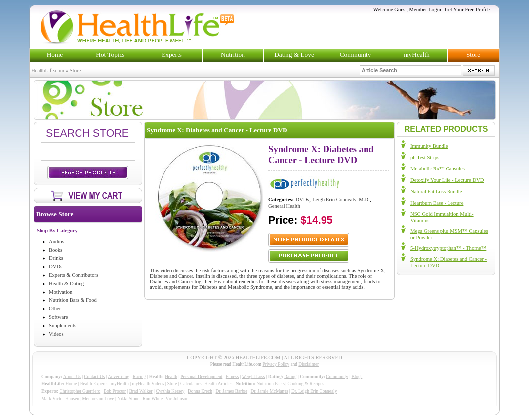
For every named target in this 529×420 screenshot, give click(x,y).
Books (56, 250)
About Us (72, 377)
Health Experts (94, 384)
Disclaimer (308, 364)
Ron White (153, 399)
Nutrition (233, 55)
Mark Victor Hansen (60, 399)
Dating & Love (294, 55)
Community (356, 55)
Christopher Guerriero (80, 391)
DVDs (56, 267)
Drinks (56, 258)
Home (55, 55)
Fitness (232, 377)
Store (473, 55)
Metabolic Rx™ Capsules (438, 169)
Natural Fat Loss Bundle (436, 191)
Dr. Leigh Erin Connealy (314, 391)
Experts (172, 55)
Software (58, 317)
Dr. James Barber (232, 391)
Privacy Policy (276, 364)
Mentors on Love (98, 399)
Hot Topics (110, 55)
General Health (284, 206)
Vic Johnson (177, 399)
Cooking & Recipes (306, 384)
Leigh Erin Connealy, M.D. (341, 199)
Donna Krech (200, 391)
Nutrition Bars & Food (73, 300)
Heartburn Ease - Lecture (437, 203)
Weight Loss (254, 377)
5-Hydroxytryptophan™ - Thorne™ (448, 248)
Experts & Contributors (74, 275)
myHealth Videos (148, 384)
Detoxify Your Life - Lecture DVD (447, 180)
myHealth (417, 55)
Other (55, 309)
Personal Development (202, 377)
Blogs (357, 377)
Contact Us (94, 377)
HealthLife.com (48, 70)
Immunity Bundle (429, 146)
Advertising (119, 377)
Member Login (425, 10)
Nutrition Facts (271, 384)
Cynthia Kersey (170, 391)
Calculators (191, 384)
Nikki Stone (128, 399)
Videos (56, 334)
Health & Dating (66, 283)
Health (171, 377)
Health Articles (218, 384)
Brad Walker (141, 391)
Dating (290, 377)
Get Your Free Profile (467, 10)
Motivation (61, 292)
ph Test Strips (425, 157)
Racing (139, 377)
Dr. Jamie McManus (270, 391)
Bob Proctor (115, 391)
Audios (57, 241)
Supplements (62, 325)
